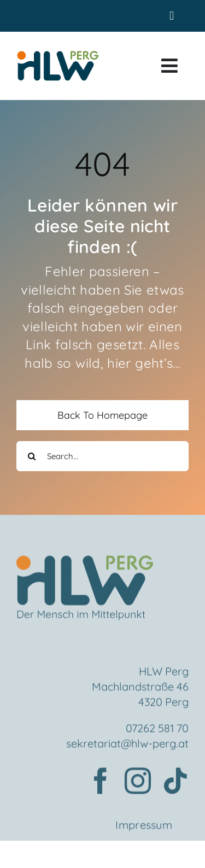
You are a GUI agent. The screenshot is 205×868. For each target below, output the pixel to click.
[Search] (31, 456)
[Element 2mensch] (85, 564)
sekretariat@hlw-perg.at (127, 745)
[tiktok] (175, 782)
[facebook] (101, 782)
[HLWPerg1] (57, 55)
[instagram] (138, 782)
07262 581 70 (157, 729)
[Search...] (102, 456)
